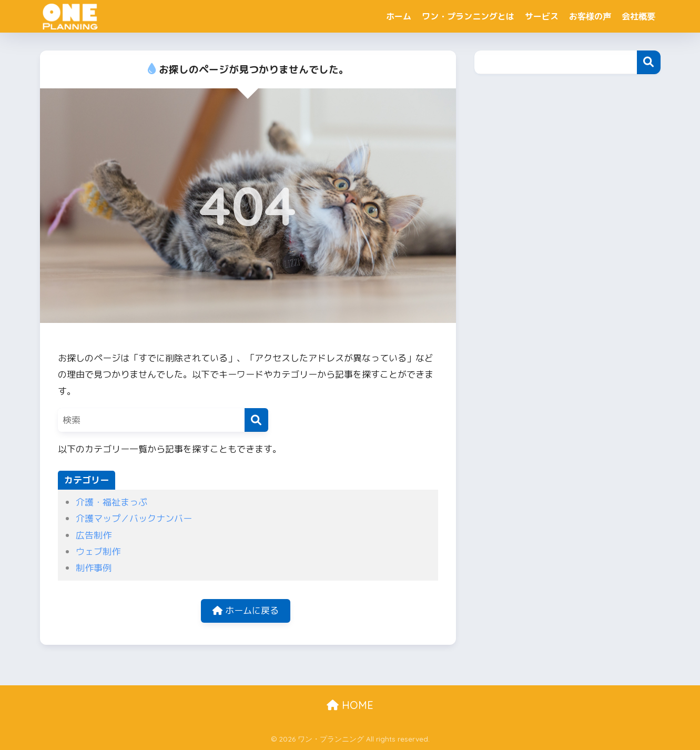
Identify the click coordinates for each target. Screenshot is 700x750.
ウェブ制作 (98, 551)
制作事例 (94, 568)
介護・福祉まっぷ (111, 502)
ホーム (399, 16)
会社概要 (638, 16)
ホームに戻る (246, 610)
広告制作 (94, 535)
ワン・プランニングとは (468, 16)
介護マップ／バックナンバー (134, 518)
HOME (350, 705)
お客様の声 (590, 16)
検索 (649, 62)
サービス (542, 16)
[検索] (256, 420)
